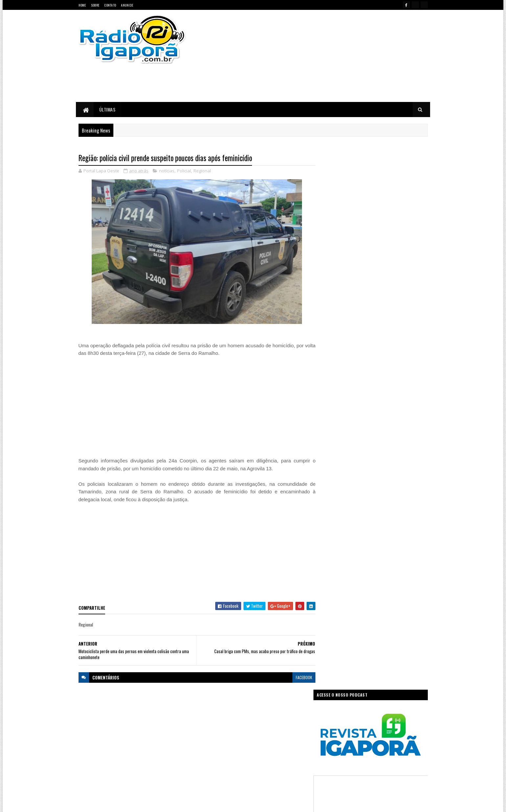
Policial (184, 171)
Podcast (271, 751)
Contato (110, 5)
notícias (167, 171)
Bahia (205, 716)
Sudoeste (269, 762)
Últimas (107, 109)
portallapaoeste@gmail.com (122, 779)
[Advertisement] (323, 56)
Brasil (222, 716)
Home (82, 5)
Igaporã (241, 739)
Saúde (248, 762)
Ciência (241, 716)
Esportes (231, 728)
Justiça (281, 739)
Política (207, 762)
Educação (208, 728)
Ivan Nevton (303, 803)
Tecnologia (293, 762)
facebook (300, 677)
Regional (202, 171)
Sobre (95, 5)
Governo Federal (213, 739)
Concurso (263, 716)
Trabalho (207, 774)
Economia (287, 716)
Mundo (231, 751)
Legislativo (209, 751)
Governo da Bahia (260, 728)
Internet (261, 739)
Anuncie (127, 5)
